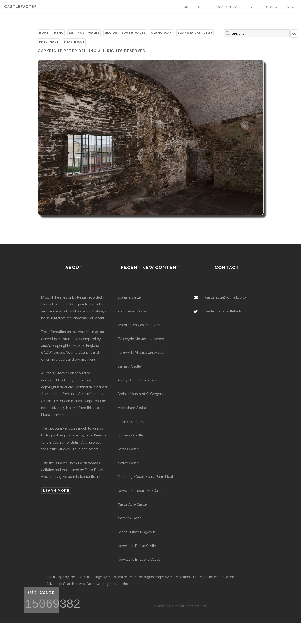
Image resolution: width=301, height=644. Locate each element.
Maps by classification (173, 577)
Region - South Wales (125, 33)
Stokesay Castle (130, 435)
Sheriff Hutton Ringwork (136, 532)
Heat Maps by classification (213, 577)
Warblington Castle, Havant (139, 325)
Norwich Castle (130, 518)
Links (124, 584)
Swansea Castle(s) (195, 33)
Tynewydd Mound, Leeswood (141, 339)
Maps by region (142, 577)
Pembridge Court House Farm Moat (145, 477)
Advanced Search (60, 584)
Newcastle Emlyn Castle (137, 546)
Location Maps (228, 7)
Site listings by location (64, 577)
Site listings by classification (106, 577)
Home (186, 7)
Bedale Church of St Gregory (140, 394)
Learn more (56, 490)
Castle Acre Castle (132, 504)
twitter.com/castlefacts (223, 311)
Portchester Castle (132, 311)
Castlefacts (20, 6)
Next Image (74, 42)
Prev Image (49, 42)
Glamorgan (162, 33)
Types (254, 7)
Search (273, 7)
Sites (203, 7)
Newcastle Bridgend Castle (139, 559)
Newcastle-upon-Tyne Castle (141, 490)
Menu (59, 33)
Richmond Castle (131, 422)
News (292, 7)
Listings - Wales (84, 33)
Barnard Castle (129, 366)
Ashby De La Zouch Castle (139, 380)
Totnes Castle (128, 449)
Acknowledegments (102, 584)
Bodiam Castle (129, 297)
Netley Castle (128, 463)
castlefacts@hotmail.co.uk (226, 297)
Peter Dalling (80, 51)
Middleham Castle (132, 408)
